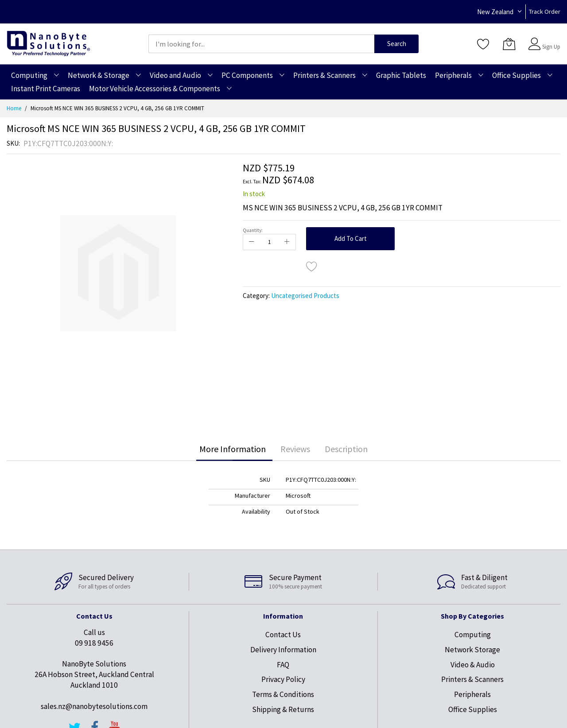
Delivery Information (283, 650)
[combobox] (261, 44)
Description (346, 449)
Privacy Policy (283, 679)
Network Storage (472, 650)
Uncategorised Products (305, 296)
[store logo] (49, 44)
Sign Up (551, 47)
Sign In (550, 40)
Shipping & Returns (283, 709)
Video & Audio (473, 665)
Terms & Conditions (283, 694)
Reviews (295, 449)
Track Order (545, 12)
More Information (233, 449)
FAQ (283, 665)
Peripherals (472, 694)
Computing (473, 635)
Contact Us (283, 635)
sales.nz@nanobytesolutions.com (94, 706)
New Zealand (495, 12)
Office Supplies (473, 709)
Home (14, 108)
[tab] (233, 449)
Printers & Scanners (472, 679)
